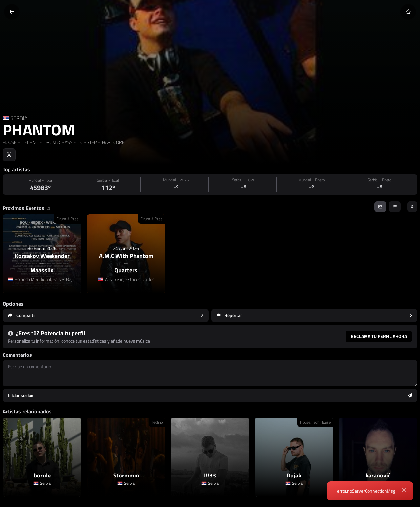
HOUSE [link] (10, 142)
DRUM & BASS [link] (58, 142)
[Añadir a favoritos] (408, 12)
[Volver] (12, 12)
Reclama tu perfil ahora (379, 336)
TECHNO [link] (30, 142)
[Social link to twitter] (9, 155)
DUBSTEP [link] (87, 142)
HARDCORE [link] (113, 142)
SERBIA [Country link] (19, 118)
